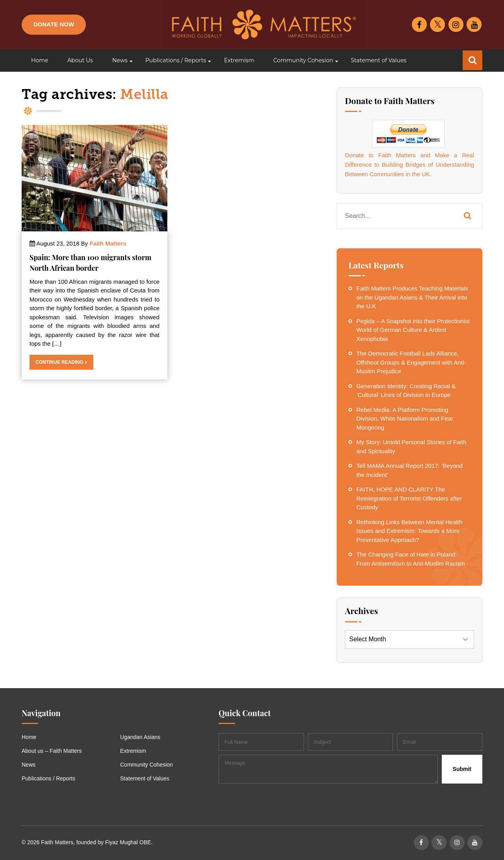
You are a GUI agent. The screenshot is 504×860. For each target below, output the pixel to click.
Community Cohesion (146, 765)
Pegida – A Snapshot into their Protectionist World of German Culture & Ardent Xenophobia (413, 330)
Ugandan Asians (140, 737)
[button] (119, 60)
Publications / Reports (48, 778)
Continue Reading (61, 362)
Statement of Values (145, 778)
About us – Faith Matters (52, 751)
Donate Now (54, 24)
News (29, 765)
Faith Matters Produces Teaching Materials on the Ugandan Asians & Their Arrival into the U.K (412, 297)
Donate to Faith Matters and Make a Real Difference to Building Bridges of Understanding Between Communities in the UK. (409, 165)
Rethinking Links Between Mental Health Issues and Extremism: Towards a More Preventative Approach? (409, 531)
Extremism (133, 751)
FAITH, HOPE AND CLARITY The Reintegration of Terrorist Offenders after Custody (409, 498)
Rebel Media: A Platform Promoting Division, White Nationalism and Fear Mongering (405, 419)
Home (29, 737)
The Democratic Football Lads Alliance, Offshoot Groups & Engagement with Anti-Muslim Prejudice (411, 362)
